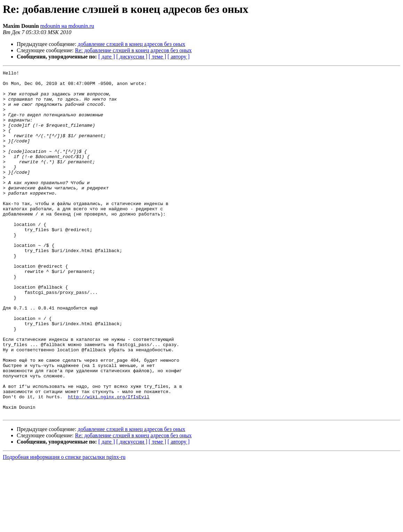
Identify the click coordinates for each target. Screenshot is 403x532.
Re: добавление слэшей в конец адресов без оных (133, 50)
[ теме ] (157, 57)
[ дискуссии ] (132, 57)
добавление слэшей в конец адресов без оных (131, 44)
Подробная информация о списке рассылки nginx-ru (64, 526)
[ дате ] (106, 57)
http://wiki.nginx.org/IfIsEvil (109, 462)
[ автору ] (178, 57)
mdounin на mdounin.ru (67, 26)
